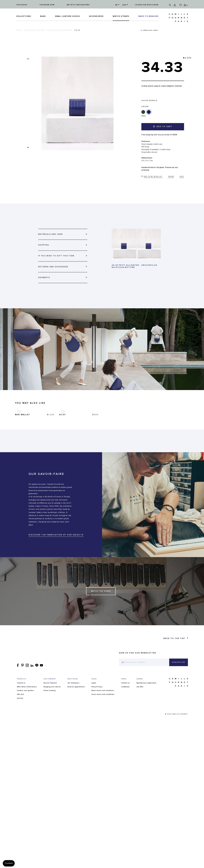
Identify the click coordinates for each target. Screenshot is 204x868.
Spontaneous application (146, 730)
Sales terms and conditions (103, 738)
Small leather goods (67, 16)
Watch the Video (101, 639)
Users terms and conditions (103, 742)
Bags (43, 16)
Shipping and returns (52, 734)
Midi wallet (23, 462)
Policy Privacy (97, 734)
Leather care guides (26, 738)
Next (156, 30)
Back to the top (176, 686)
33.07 (62, 462)
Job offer (140, 734)
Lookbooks (125, 734)
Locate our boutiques (147, 5)
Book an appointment (76, 734)
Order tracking (49, 738)
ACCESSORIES (96, 16)
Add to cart (163, 126)
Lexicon (20, 746)
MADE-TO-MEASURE (148, 16)
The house (22, 5)
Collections (24, 16)
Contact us (21, 730)
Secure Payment (50, 730)
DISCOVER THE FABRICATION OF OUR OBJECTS (56, 582)
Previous (148, 30)
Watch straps (121, 16)
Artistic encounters (78, 5)
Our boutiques (73, 730)
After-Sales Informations (27, 734)
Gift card (20, 742)
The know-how (47, 5)
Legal (94, 730)
